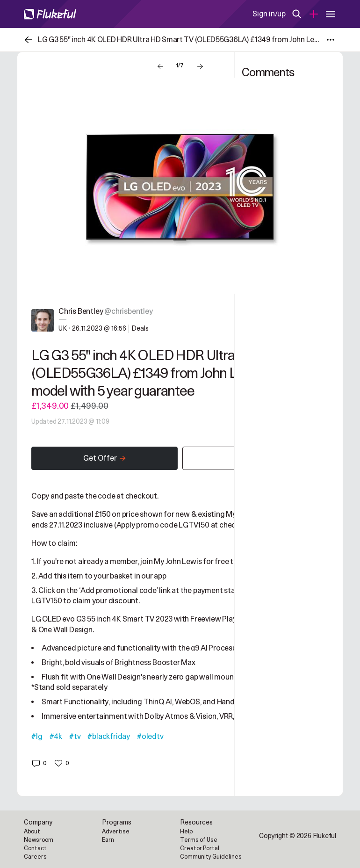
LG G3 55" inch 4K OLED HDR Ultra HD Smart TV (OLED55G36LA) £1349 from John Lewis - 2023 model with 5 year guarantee (172, 374)
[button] (39, 763)
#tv (75, 737)
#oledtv (150, 737)
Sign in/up (269, 14)
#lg (37, 737)
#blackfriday (109, 737)
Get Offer (105, 458)
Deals (140, 329)
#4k (56, 737)
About (32, 832)
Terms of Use (199, 840)
